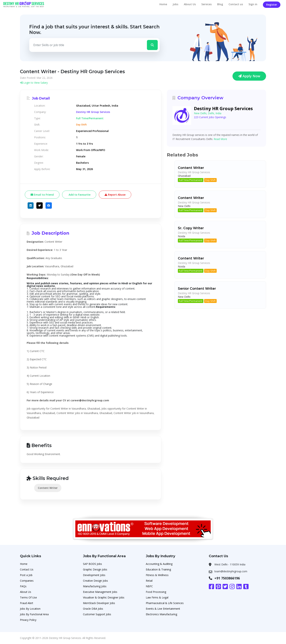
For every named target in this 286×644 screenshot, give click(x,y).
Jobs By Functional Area (34, 614)
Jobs (175, 4)
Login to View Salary (34, 83)
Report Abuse (115, 195)
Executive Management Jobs (100, 592)
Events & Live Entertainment (163, 609)
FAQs (23, 586)
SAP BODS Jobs (92, 564)
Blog (220, 4)
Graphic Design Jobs (95, 569)
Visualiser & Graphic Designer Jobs (104, 597)
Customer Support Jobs (97, 614)
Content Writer (48, 488)
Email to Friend (42, 195)
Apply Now (249, 76)
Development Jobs (94, 575)
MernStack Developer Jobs (99, 603)
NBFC (149, 586)
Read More (220, 139)
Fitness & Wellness (157, 575)
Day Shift (210, 180)
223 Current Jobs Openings (210, 117)
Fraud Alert (27, 603)
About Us (190, 4)
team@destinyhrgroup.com (231, 571)
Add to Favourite (79, 195)
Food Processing (156, 592)
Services (206, 4)
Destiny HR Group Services (93, 112)
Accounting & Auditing (159, 564)
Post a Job (26, 575)
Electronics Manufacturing (161, 614)
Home (163, 4)
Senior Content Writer (197, 289)
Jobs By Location (30, 609)
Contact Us (27, 569)
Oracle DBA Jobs (93, 609)
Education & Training (158, 569)
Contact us (236, 4)
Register (272, 5)
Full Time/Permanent (191, 180)
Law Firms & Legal (157, 597)
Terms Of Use (28, 597)
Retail (149, 581)
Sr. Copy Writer (191, 228)
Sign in (253, 4)
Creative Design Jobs (95, 581)
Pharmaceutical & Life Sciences (165, 603)
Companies (27, 581)
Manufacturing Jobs (95, 586)
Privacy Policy (28, 620)
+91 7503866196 (227, 578)
